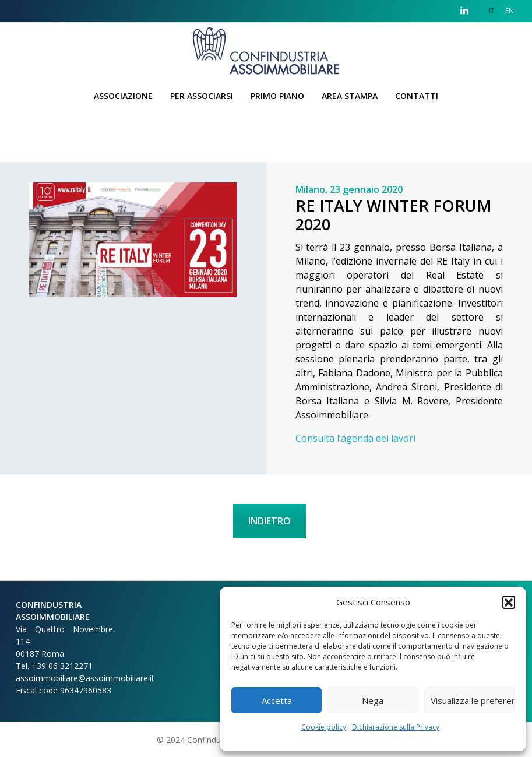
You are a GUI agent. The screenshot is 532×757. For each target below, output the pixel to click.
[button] (509, 602)
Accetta (277, 700)
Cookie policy (324, 727)
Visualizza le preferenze (473, 700)
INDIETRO (269, 521)
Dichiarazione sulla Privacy (396, 727)
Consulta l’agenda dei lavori (355, 438)
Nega (373, 700)
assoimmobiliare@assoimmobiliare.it (85, 678)
